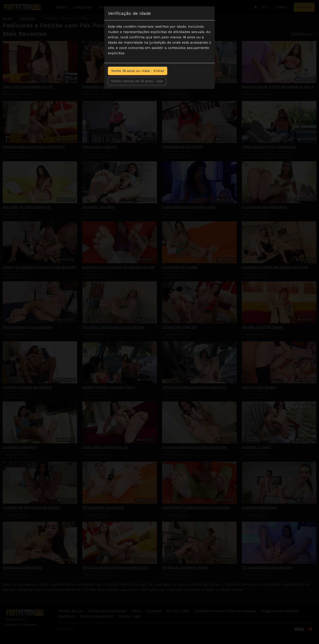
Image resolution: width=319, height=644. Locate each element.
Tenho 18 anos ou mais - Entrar (138, 71)
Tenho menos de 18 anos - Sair (137, 81)
